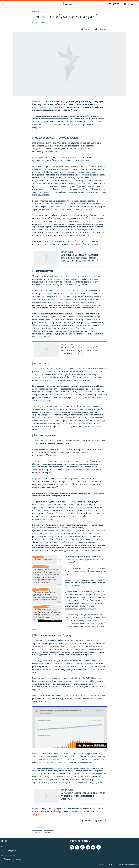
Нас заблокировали (9, 851)
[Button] (87, 29)
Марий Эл (37, 11)
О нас (4, 846)
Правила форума (8, 855)
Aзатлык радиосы (113, 4)
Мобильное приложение (11, 859)
